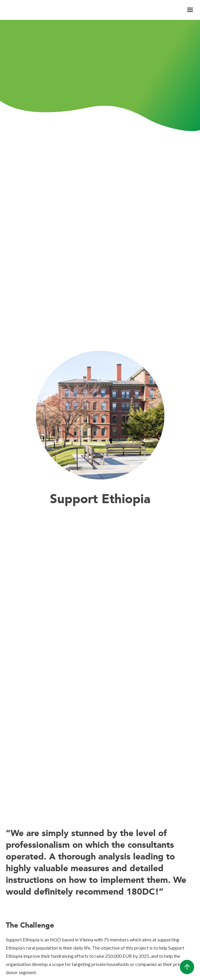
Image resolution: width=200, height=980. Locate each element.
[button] (190, 10)
